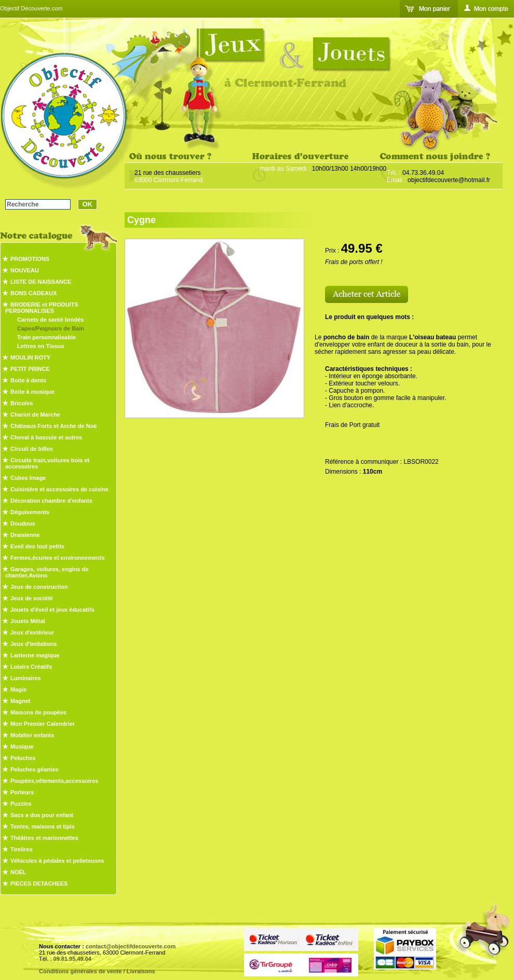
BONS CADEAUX (33, 293)
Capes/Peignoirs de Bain (51, 328)
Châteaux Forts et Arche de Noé (53, 426)
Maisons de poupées (38, 712)
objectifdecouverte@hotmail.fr (449, 180)
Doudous (23, 523)
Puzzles (21, 804)
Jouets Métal (28, 621)
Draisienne (25, 535)
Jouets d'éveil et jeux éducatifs (52, 610)
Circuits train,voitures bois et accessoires (47, 463)
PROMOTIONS (30, 259)
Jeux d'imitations (33, 644)
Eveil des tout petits (37, 546)
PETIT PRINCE (30, 369)
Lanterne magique (35, 655)
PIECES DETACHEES (39, 884)
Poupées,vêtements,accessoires (54, 781)
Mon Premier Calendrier (43, 724)
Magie (18, 689)
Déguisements (30, 512)
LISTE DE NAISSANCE (41, 282)
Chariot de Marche (35, 415)
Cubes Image (28, 478)
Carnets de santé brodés (50, 320)
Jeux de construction (39, 587)
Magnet (21, 701)
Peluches (23, 758)
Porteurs (22, 792)
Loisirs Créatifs (31, 667)
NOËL (18, 872)
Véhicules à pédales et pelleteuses (57, 861)
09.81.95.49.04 (72, 959)
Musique (22, 747)
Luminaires (26, 678)
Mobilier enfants (32, 735)
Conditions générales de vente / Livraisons (97, 971)
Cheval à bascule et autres (46, 437)
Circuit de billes (32, 449)
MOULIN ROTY (30, 357)
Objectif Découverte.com (31, 8)
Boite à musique (32, 392)
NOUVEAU (25, 270)
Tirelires (22, 849)
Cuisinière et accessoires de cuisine (59, 489)
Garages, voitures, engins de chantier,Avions (47, 572)
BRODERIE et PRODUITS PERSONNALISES (42, 308)
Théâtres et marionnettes (44, 838)
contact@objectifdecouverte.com (131, 946)
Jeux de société (32, 598)
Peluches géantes (35, 769)
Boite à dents (28, 380)
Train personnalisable (46, 337)
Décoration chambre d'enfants (51, 501)
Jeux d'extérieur (32, 632)
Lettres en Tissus (40, 346)
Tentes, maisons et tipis (43, 826)
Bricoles (22, 403)
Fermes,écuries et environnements (58, 558)
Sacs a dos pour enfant (42, 815)
